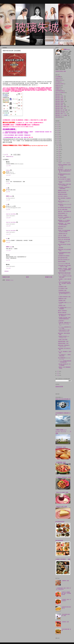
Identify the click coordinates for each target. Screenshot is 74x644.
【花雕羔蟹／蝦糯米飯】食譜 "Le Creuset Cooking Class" (64, 324)
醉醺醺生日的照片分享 (63, 191)
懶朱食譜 (58, 94)
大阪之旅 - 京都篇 (62, 236)
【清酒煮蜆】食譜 (62, 290)
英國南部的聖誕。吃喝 (63, 343)
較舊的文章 (49, 277)
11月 (59, 148)
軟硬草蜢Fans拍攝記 (63, 215)
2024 (58, 125)
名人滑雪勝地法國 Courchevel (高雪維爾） (65, 308)
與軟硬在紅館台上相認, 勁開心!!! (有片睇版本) (64, 185)
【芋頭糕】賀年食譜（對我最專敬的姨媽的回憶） (64, 318)
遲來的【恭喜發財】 (63, 311)
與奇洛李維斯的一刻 (63, 213)
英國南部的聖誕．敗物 (63, 341)
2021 (58, 128)
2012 (58, 371)
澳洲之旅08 (61, 229)
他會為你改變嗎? (62, 262)
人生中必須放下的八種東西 (64, 179)
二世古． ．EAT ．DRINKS (64, 163)
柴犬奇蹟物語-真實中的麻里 (64, 208)
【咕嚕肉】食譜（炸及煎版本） (66, 600)
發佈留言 (7, 271)
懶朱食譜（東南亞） (60, 101)
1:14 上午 (8, 200)
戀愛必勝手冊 (59, 117)
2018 (58, 134)
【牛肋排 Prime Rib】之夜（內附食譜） (64, 242)
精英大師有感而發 (62, 192)
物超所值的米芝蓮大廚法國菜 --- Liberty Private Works (64, 273)
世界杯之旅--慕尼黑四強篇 (64, 239)
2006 (58, 375)
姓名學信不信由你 (60, 84)
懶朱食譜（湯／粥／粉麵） (62, 110)
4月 (59, 159)
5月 (59, 157)
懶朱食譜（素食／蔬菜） (61, 107)
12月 (59, 146)
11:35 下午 (8, 166)
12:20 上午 (8, 268)
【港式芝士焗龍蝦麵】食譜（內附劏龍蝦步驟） (66, 593)
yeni (7, 188)
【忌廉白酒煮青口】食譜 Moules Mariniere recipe (64, 331)
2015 (58, 140)
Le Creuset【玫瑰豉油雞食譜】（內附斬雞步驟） (65, 362)
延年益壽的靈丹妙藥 (63, 258)
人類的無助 (61, 248)
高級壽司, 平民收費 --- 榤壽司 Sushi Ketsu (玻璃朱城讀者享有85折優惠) (65, 270)
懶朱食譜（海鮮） (60, 105)
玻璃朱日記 (58, 86)
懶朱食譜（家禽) (59, 103)
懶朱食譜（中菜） (60, 96)
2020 (58, 130)
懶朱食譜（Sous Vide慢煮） (62, 115)
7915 (7, 239)
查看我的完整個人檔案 (61, 71)
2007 (58, 373)
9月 (59, 152)
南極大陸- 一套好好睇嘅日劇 (65, 211)
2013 (58, 144)
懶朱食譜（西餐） (60, 100)
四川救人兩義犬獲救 (63, 210)
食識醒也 (58, 89)
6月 (59, 155)
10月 (59, 150)
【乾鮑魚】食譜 (62, 306)
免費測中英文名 (10, 157)
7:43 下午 (8, 184)
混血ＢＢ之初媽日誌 (60, 93)
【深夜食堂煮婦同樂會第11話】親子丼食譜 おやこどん (64, 294)
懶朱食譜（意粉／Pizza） (61, 114)
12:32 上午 (8, 175)
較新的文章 (6, 277)
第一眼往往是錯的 (62, 177)
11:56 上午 (8, 251)
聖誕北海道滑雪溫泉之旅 (64, 237)
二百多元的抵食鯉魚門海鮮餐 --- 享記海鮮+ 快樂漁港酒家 (64, 283)
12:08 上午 (8, 218)
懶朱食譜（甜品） (60, 108)
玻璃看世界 (58, 87)
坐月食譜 (58, 82)
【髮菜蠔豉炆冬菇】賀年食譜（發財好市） (64, 315)
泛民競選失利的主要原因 (64, 256)
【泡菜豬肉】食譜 (62, 287)
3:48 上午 (8, 242)
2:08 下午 (8, 260)
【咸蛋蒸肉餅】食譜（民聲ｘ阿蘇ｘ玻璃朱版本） (63, 589)
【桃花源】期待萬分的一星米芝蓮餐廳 (64, 365)
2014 (58, 142)
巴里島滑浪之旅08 (62, 227)
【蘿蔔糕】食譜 (65, 581)
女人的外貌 (61, 168)
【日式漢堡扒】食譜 (63, 288)
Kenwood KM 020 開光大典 (64, 264)
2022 (58, 127)
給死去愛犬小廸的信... (63, 196)
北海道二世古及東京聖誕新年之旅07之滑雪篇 (64, 231)
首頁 (27, 277)
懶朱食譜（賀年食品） (61, 112)
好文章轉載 (58, 77)
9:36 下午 (8, 210)
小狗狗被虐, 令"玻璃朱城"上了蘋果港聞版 (64, 188)
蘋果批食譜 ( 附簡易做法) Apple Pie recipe (64, 346)
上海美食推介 (61, 321)
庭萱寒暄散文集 (59, 91)
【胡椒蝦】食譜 (62, 301)
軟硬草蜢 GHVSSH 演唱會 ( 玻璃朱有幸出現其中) (64, 221)
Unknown (8, 170)
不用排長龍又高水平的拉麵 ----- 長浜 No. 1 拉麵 (65, 266)
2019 (58, 132)
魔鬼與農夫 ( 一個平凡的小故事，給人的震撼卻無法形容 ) (65, 171)
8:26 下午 (8, 192)
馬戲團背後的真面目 (63, 194)
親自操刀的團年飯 (62, 313)
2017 (58, 136)
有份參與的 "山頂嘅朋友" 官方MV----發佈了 (64, 218)
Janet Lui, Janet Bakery (11, 214)
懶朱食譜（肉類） (60, 98)
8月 (59, 153)
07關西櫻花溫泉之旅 (63, 234)
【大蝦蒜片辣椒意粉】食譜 (64, 297)
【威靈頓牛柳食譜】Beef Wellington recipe (64, 337)
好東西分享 (58, 78)
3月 (59, 161)
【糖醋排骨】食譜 (62, 299)
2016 (58, 138)
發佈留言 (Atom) (10, 280)
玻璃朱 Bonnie (9, 196)
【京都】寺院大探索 (63, 340)
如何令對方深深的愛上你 (64, 260)
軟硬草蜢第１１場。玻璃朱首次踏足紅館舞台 (64, 224)
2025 (58, 123)
